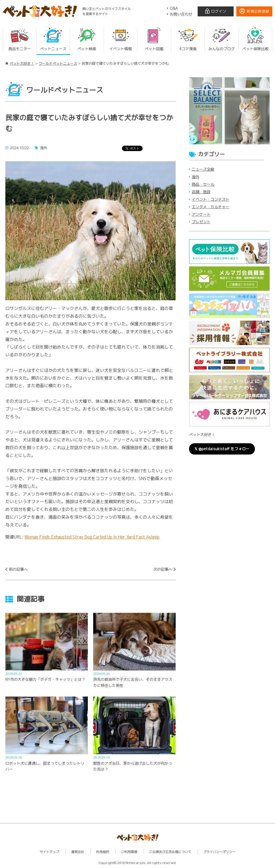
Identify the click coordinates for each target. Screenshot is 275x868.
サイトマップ (49, 852)
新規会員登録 (258, 11)
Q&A (174, 8)
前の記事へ (18, 569)
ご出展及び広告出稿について (170, 852)
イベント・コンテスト (211, 199)
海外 (196, 177)
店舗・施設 (201, 192)
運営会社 (78, 852)
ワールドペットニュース (58, 63)
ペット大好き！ (22, 63)
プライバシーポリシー (219, 852)
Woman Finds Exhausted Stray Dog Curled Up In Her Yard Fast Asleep (92, 537)
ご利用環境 (129, 852)
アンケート (201, 214)
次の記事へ (163, 569)
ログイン (219, 11)
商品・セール (203, 184)
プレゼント (201, 222)
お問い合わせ (181, 14)
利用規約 (103, 852)
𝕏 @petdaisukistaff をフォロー (222, 449)
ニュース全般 (203, 169)
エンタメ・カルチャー (211, 207)
